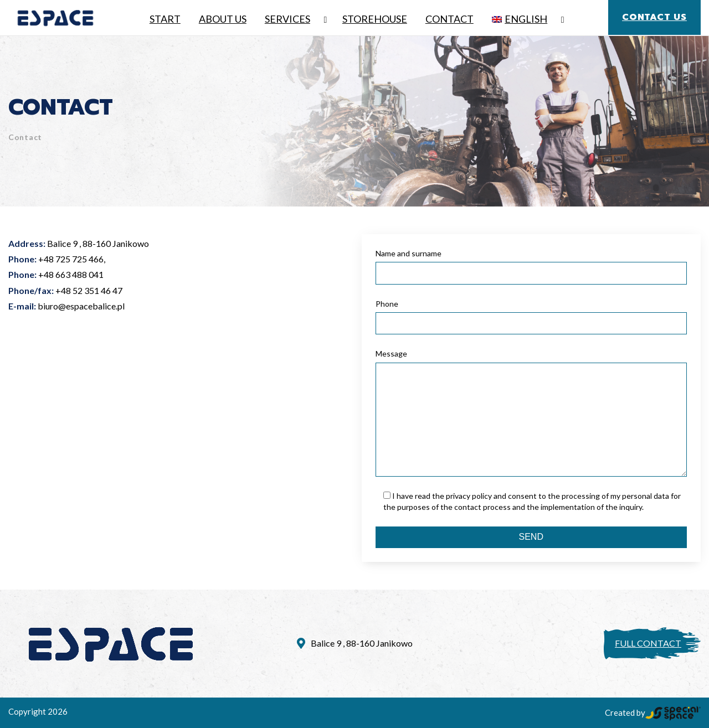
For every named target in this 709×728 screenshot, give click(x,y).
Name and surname (409, 253)
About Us (223, 19)
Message (391, 353)
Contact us (654, 17)
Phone (387, 304)
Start (165, 19)
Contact (449, 19)
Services (287, 19)
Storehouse (375, 19)
